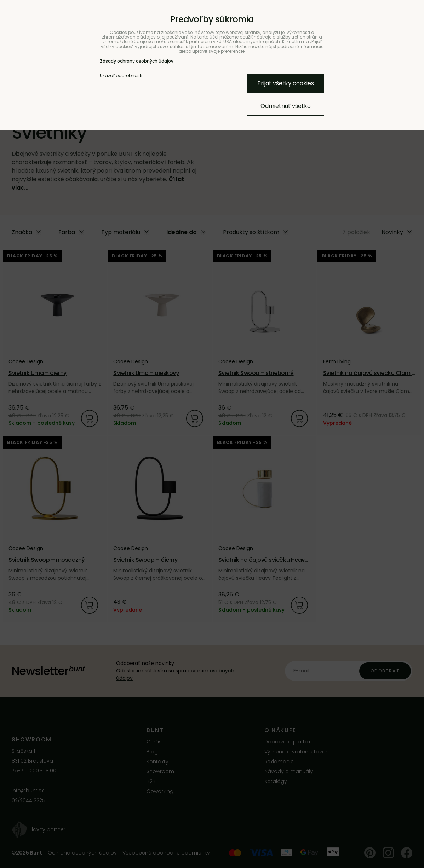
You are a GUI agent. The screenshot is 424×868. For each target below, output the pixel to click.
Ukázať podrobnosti (121, 76)
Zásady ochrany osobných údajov (137, 61)
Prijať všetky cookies (286, 83)
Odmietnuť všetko (286, 106)
